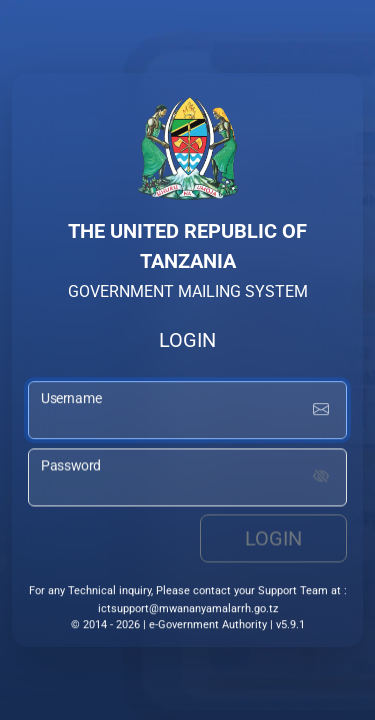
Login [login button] (273, 539)
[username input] (187, 411)
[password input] (187, 478)
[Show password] (321, 478)
